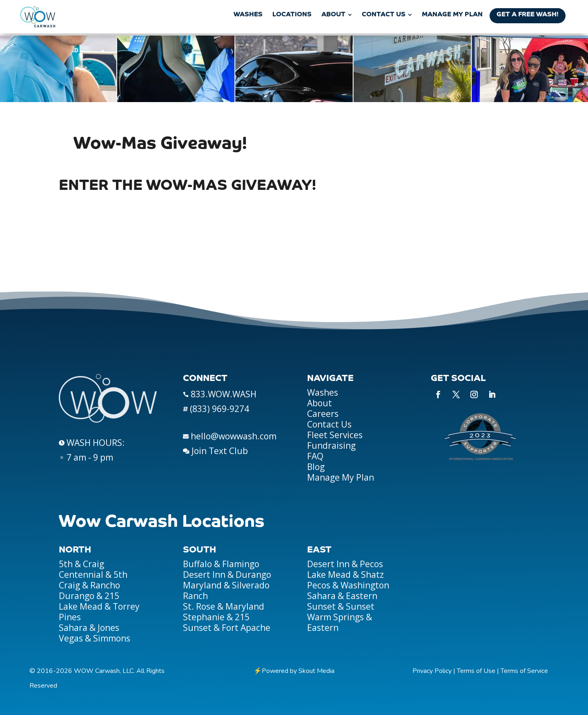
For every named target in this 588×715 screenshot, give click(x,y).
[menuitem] (248, 15)
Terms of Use (476, 671)
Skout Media (316, 671)
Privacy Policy (432, 671)
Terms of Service (524, 671)
